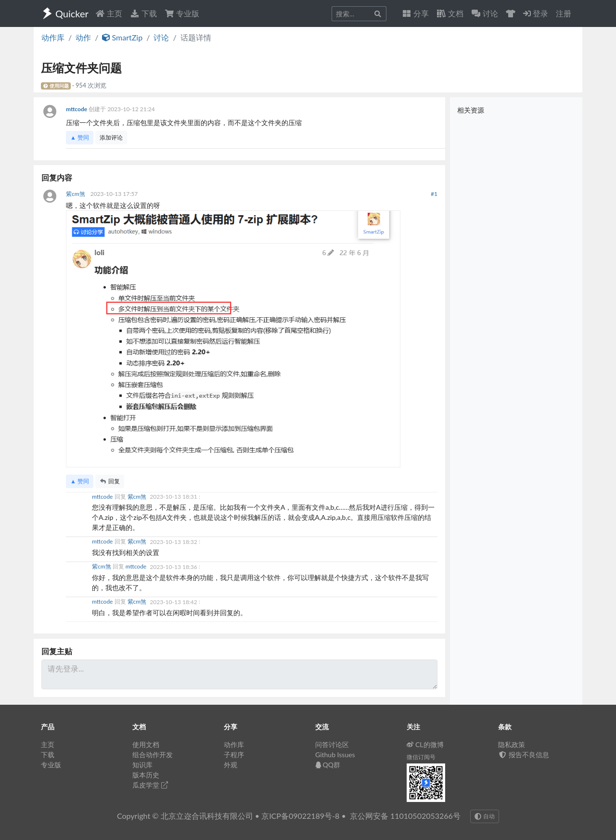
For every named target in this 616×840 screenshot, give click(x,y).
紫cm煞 (76, 194)
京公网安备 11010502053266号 (405, 816)
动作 (83, 37)
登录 (536, 13)
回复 (110, 481)
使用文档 (146, 744)
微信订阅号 (421, 757)
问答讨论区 (332, 744)
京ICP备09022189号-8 (300, 816)
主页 (109, 13)
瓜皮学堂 (150, 785)
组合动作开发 (153, 755)
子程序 (234, 755)
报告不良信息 (524, 755)
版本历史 (146, 775)
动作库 (53, 37)
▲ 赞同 (80, 137)
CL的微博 (425, 744)
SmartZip (122, 37)
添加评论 (111, 137)
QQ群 (328, 765)
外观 (231, 765)
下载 (143, 13)
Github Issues (335, 755)
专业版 (182, 13)
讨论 (161, 37)
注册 (564, 13)
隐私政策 (512, 744)
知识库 (142, 765)
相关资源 (471, 110)
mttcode (77, 109)
